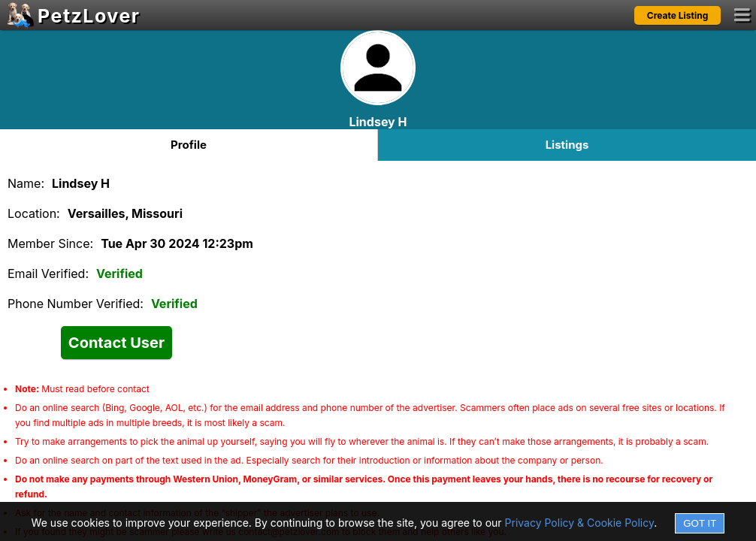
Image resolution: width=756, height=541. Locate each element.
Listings (567, 145)
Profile (189, 145)
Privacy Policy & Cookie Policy (580, 523)
